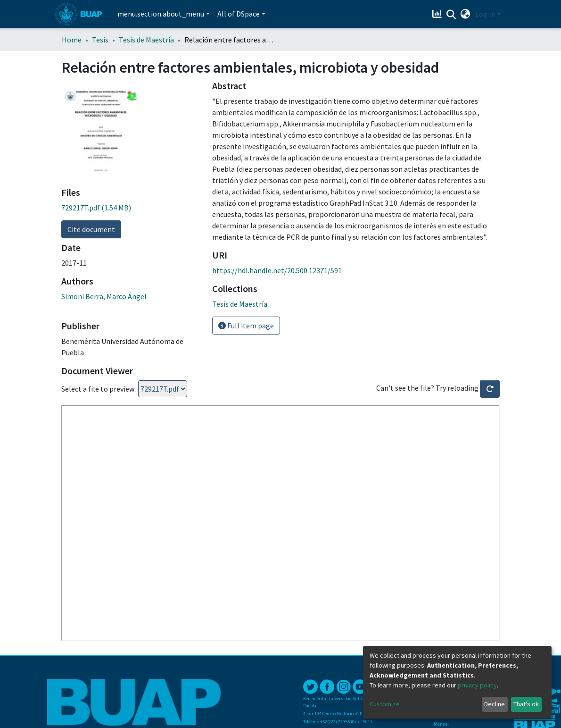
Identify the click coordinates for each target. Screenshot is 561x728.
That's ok (526, 704)
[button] (466, 14)
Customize (385, 704)
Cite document (91, 229)
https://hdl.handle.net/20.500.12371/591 (277, 270)
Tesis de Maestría (146, 40)
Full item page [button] (246, 326)
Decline (495, 704)
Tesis (100, 40)
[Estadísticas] (438, 14)
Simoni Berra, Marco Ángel (104, 296)
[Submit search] (451, 15)
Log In (485, 14)
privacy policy (477, 685)
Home (72, 40)
